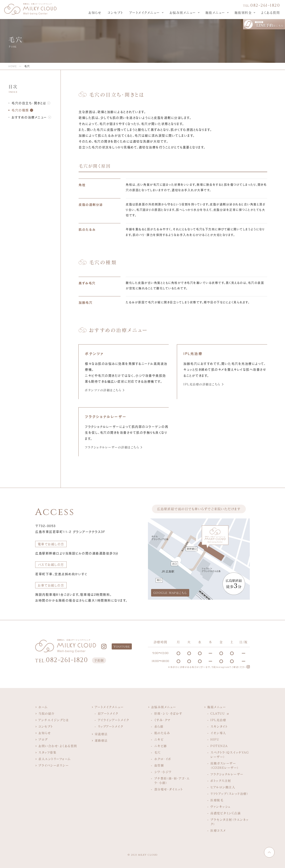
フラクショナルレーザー (227, 774)
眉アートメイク (108, 713)
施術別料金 (243, 13)
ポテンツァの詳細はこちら (103, 390)
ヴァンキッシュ (221, 807)
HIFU (215, 739)
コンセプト (115, 13)
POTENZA (219, 746)
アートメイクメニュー (145, 13)
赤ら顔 (159, 726)
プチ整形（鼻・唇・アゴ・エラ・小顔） (172, 781)
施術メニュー (215, 13)
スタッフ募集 (47, 752)
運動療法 (101, 740)
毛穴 (157, 752)
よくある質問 (270, 13)
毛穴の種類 (20, 110)
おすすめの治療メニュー (29, 117)
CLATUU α (220, 713)
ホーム (43, 707)
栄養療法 (101, 734)
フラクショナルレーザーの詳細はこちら (112, 447)
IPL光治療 (218, 720)
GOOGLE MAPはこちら (170, 593)
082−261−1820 (261, 5)
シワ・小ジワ (163, 772)
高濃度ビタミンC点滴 (225, 813)
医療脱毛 (217, 800)
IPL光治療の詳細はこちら (202, 384)
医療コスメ (218, 830)
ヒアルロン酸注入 (223, 787)
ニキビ (159, 739)
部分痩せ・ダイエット (169, 789)
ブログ (43, 739)
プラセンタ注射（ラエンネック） (230, 822)
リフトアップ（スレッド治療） (229, 794)
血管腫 (159, 765)
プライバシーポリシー (54, 765)
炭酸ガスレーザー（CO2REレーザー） (225, 765)
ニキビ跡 (161, 746)
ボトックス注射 (221, 781)
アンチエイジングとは (54, 720)
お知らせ (95, 13)
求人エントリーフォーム (55, 759)
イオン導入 (218, 733)
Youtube (122, 647)
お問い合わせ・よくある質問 (58, 746)
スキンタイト (219, 726)
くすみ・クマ (162, 720)
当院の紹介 (47, 713)
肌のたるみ (162, 733)
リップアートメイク (111, 726)
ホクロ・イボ (163, 759)
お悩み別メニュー (183, 13)
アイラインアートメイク (113, 720)
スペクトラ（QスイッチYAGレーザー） (230, 755)
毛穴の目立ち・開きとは (29, 103)
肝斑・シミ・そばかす (168, 713)
